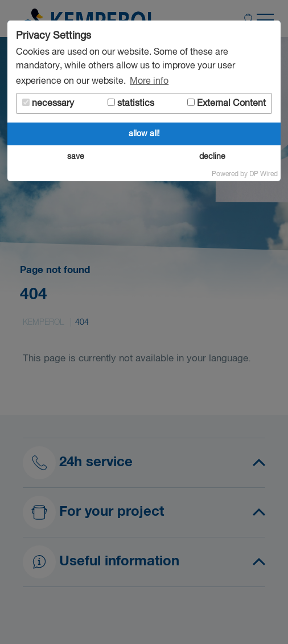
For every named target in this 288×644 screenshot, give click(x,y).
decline (212, 157)
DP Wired (264, 174)
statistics (131, 103)
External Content (227, 103)
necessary (48, 103)
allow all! (144, 134)
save (76, 157)
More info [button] (149, 81)
